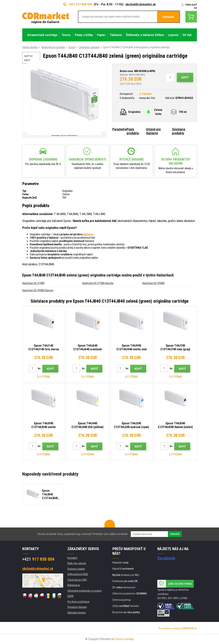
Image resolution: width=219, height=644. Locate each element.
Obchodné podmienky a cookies (85, 591)
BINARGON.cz (190, 628)
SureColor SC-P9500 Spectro (38, 290)
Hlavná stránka (30, 47)
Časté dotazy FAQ (77, 580)
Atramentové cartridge (53, 47)
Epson (72, 47)
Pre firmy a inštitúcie (78, 602)
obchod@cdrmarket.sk (141, 4)
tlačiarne (88, 234)
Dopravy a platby (76, 569)
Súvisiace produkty (179, 131)
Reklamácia (74, 585)
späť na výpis (28, 58)
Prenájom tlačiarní (77, 607)
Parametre (120, 129)
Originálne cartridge (89, 47)
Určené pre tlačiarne (153, 131)
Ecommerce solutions (171, 628)
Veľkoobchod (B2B (78, 574)
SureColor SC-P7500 (33, 283)
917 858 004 (38, 559)
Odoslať (175, 534)
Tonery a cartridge (124, 639)
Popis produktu (133, 131)
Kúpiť (185, 78)
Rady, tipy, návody (77, 563)
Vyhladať (168, 17)
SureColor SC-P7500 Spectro (98, 283)
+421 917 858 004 (78, 4)
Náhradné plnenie (77, 613)
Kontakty (72, 558)
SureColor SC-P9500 (153, 283)
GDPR (70, 596)
